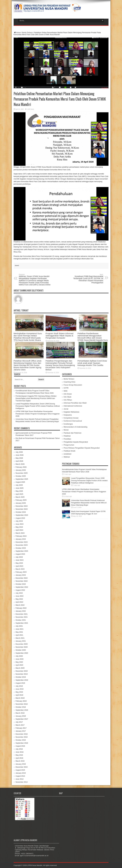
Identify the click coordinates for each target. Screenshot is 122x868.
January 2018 (21, 716)
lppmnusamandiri (22, 433)
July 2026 (19, 452)
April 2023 (19, 566)
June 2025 (20, 488)
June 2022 (20, 596)
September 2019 (22, 680)
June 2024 (20, 524)
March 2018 (20, 713)
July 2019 (19, 686)
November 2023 (22, 545)
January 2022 (21, 611)
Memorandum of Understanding (76, 427)
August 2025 (20, 482)
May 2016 (19, 755)
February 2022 (21, 608)
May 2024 (19, 527)
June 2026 (20, 455)
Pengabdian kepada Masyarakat (76, 442)
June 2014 (20, 779)
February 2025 (21, 500)
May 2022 (19, 599)
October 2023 (21, 548)
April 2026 (19, 461)
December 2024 (22, 506)
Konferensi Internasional (73, 421)
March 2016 (20, 761)
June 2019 (20, 689)
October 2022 (21, 584)
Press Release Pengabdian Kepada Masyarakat (82, 448)
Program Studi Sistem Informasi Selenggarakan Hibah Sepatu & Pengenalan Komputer (60, 336)
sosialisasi (67, 454)
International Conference (73, 406)
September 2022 (22, 587)
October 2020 (21, 650)
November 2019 (22, 674)
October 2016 (21, 740)
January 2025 (21, 503)
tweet (17, 265)
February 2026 (21, 467)
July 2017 (19, 722)
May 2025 (19, 491)
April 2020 (19, 665)
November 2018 (22, 704)
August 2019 (20, 683)
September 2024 (22, 515)
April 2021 (19, 635)
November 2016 (22, 737)
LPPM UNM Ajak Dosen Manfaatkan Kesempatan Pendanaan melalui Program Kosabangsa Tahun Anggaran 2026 (38, 414)
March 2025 (20, 497)
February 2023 (21, 572)
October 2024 (21, 512)
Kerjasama (68, 415)
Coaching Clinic (70, 382)
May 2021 (19, 632)
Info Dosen (68, 394)
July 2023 (19, 557)
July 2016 (19, 749)
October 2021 (21, 620)
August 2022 (20, 590)
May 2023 (19, 563)
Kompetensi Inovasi (71, 418)
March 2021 (20, 638)
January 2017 (21, 731)
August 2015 (20, 770)
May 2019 (19, 692)
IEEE (66, 391)
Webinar (67, 457)
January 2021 (21, 641)
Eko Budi (19, 438)
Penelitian (67, 439)
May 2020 (19, 662)
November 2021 (22, 617)
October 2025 (21, 476)
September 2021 (22, 623)
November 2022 (22, 581)
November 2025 (22, 473)
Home (17, 33)
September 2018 (22, 710)
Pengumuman (69, 445)
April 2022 (19, 602)
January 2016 (21, 764)
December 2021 (22, 614)
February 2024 (21, 536)
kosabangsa (68, 424)
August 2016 (20, 746)
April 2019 (19, 695)
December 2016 (22, 734)
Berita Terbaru (27, 33)
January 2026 (21, 470)
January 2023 (21, 575)
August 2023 (20, 554)
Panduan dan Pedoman (73, 433)
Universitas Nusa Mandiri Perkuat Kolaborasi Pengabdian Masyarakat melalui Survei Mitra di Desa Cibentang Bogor (89, 503)
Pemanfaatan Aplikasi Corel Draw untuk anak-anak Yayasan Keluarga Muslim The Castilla (92, 363)
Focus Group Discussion (73, 385)
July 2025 (19, 485)
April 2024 (19, 530)
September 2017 (22, 719)
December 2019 (22, 671)
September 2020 (22, 653)
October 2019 (21, 677)
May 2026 (19, 458)
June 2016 (20, 752)
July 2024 (19, 521)
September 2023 (22, 551)
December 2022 (22, 578)
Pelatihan (67, 436)
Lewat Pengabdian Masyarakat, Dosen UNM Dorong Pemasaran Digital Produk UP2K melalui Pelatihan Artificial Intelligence (38, 406)
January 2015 (21, 773)
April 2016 (19, 758)
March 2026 (20, 464)
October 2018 (21, 707)
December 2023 (22, 542)
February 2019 (21, 701)
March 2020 (20, 668)
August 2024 (20, 518)
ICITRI (66, 388)
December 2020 (22, 644)
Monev (66, 430)
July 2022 (19, 593)
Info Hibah (67, 397)
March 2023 (20, 569)
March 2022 (20, 605)
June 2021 (20, 629)
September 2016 (22, 743)
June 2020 (20, 659)
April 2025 (19, 494)
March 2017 (20, 725)
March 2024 (20, 533)
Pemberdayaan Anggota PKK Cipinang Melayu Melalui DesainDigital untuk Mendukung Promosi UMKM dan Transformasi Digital (36, 398)
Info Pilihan (68, 400)
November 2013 (22, 782)
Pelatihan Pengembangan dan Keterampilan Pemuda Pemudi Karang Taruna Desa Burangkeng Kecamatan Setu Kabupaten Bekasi (60, 365)
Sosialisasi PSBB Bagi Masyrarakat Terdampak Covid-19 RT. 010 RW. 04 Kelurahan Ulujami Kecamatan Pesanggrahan (87, 279)
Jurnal (66, 409)
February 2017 (21, 728)
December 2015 (22, 767)
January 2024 (21, 539)
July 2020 (19, 656)
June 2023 (20, 560)
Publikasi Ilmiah (70, 451)
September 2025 (22, 479)
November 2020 (22, 647)
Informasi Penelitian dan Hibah (75, 403)
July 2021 (19, 626)
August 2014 (20, 776)
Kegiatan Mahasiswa (71, 412)
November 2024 (22, 509)
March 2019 (20, 698)
